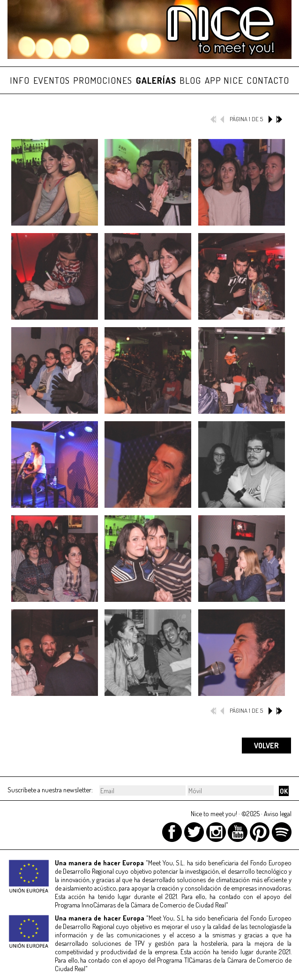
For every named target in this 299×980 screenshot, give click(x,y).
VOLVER (266, 746)
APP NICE (224, 80)
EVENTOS (52, 80)
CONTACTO (268, 80)
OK (284, 791)
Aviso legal (278, 813)
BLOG (190, 80)
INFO (20, 80)
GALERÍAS (156, 80)
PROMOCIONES (103, 80)
